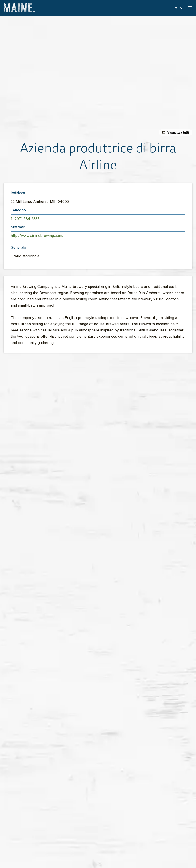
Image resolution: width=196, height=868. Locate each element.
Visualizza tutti (178, 132)
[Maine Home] (19, 8)
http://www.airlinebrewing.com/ (37, 236)
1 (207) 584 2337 (25, 219)
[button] (98, 77)
